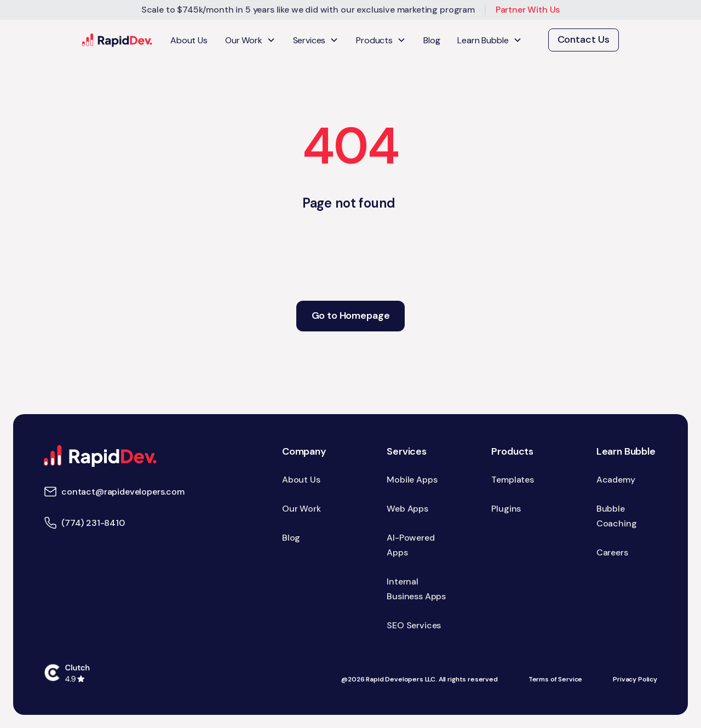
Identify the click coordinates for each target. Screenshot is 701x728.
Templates (513, 480)
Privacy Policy (635, 680)
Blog (432, 40)
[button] (250, 40)
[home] (117, 40)
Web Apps (407, 509)
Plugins (506, 509)
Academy (616, 480)
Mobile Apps (412, 480)
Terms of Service (555, 680)
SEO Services (414, 625)
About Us (189, 40)
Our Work (301, 509)
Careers (612, 552)
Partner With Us (528, 10)
